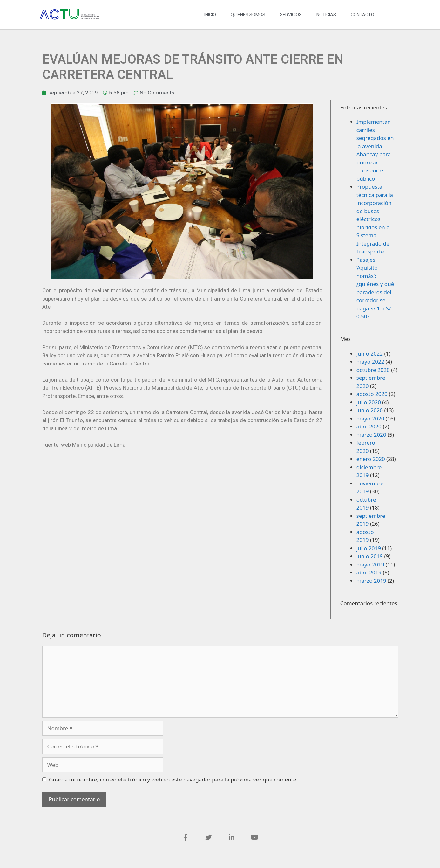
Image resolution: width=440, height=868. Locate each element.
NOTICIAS (326, 15)
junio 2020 (370, 410)
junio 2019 (370, 556)
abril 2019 (369, 572)
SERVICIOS (291, 15)
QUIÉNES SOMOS (248, 15)
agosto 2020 (372, 394)
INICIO (210, 15)
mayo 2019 (370, 564)
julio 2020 (369, 402)
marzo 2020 (371, 435)
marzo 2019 (371, 581)
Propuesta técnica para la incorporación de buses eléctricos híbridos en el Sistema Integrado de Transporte (375, 219)
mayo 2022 (370, 361)
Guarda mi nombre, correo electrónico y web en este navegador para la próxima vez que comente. (173, 779)
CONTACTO (362, 15)
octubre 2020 (373, 370)
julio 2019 (369, 548)
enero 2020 (371, 459)
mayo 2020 (370, 418)
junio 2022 (370, 354)
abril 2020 (369, 426)
